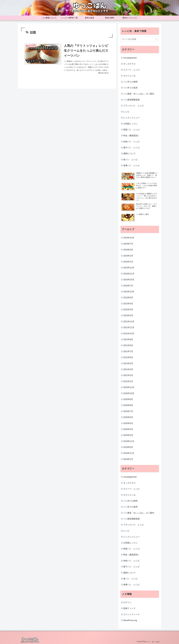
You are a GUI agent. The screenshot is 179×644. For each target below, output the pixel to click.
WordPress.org (130, 620)
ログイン (127, 602)
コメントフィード (132, 614)
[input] (140, 39)
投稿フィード (129, 608)
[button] (157, 39)
